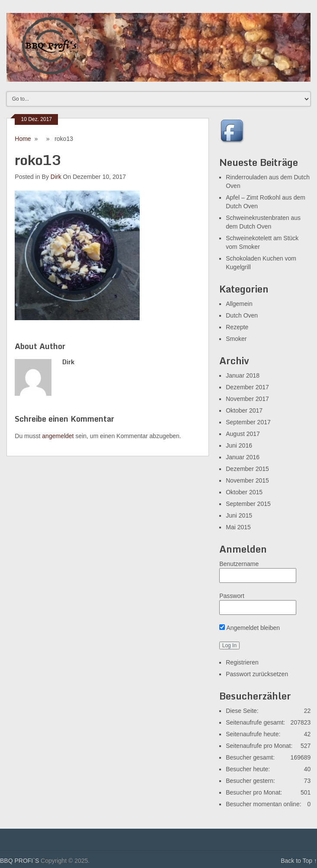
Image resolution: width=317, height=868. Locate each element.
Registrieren (242, 662)
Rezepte (237, 327)
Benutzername (239, 564)
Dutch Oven (242, 315)
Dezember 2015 (247, 469)
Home (23, 139)
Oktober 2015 (244, 492)
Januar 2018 (243, 375)
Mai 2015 (238, 527)
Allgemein (239, 304)
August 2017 (243, 434)
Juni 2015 (239, 515)
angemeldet (58, 436)
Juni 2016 (239, 445)
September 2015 (248, 504)
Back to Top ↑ (299, 861)
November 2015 (247, 480)
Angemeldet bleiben (250, 628)
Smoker (236, 339)
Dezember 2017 (247, 387)
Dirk (56, 177)
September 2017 (248, 422)
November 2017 (247, 399)
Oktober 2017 (244, 410)
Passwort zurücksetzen (257, 674)
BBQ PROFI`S (19, 861)
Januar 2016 (243, 457)
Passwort (232, 596)
